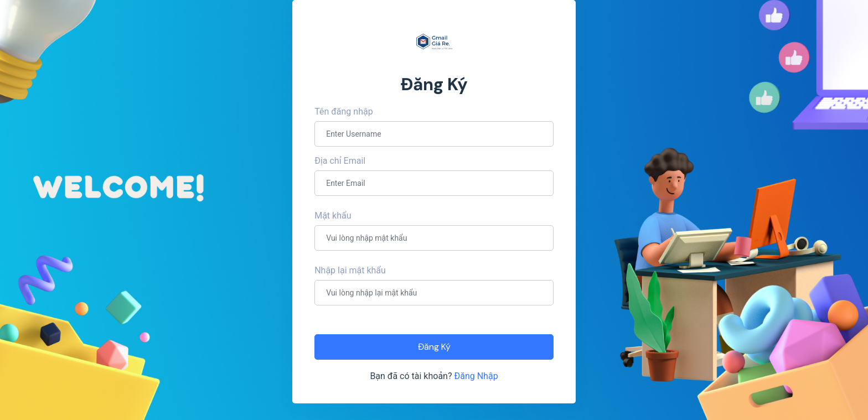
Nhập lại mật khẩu (350, 270)
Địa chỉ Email (340, 161)
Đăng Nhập (476, 376)
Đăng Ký (434, 347)
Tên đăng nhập (343, 112)
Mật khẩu (333, 216)
